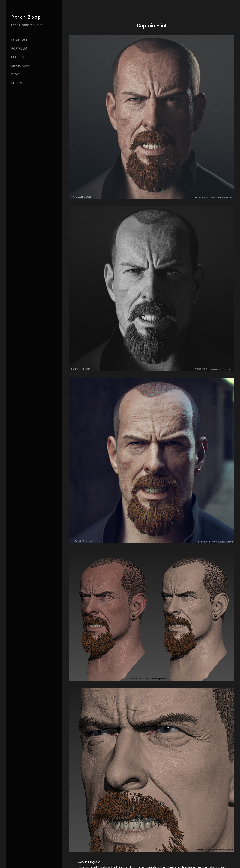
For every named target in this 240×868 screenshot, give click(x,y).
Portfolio (19, 48)
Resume (17, 83)
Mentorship (21, 66)
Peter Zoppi (27, 17)
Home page (19, 40)
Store (16, 74)
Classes (18, 57)
